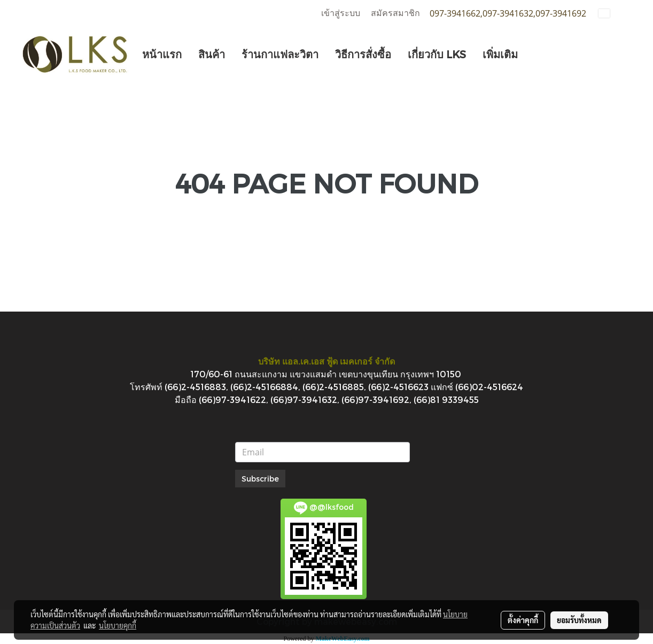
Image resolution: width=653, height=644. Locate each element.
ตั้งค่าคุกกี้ (523, 620)
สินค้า (212, 54)
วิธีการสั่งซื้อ (363, 54)
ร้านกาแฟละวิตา (280, 54)
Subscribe (260, 479)
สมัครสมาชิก (395, 13)
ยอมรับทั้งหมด (579, 620)
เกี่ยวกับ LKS (437, 54)
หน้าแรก (162, 54)
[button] (535, 54)
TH (611, 13)
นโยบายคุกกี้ (118, 625)
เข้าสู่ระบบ (341, 13)
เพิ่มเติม (500, 54)
